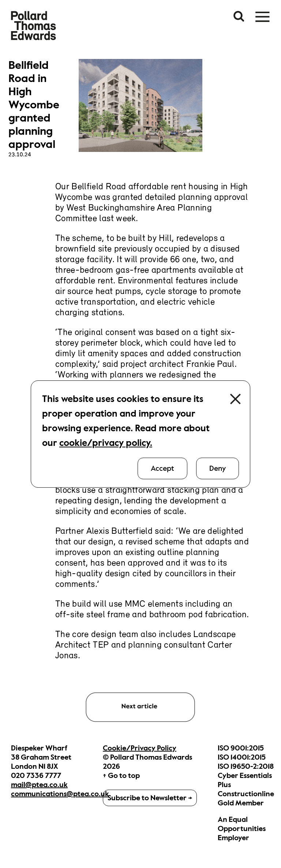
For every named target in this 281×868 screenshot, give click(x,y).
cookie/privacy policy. (106, 443)
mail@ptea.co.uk (39, 785)
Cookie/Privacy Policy (140, 748)
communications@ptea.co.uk (60, 794)
